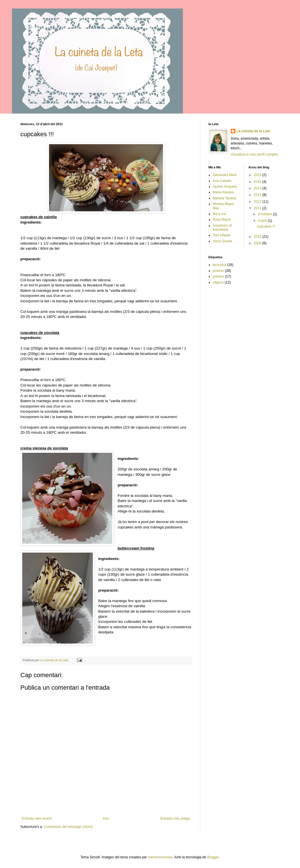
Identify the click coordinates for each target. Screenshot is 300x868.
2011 (258, 208)
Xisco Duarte (223, 241)
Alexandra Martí (225, 175)
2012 (258, 202)
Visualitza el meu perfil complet (254, 154)
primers (219, 276)
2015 (258, 182)
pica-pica (220, 265)
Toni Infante (222, 235)
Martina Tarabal (225, 198)
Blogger (213, 857)
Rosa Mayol (222, 220)
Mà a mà (220, 214)
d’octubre (265, 214)
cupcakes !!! (266, 226)
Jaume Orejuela (225, 187)
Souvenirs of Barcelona (222, 228)
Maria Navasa (223, 192)
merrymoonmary (160, 857)
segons (218, 282)
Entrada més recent (37, 819)
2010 (258, 237)
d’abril (263, 221)
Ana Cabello (222, 181)
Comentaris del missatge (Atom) (68, 827)
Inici (106, 819)
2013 (258, 195)
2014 (258, 188)
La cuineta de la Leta (253, 131)
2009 (258, 243)
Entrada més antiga (175, 819)
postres (218, 271)
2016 (258, 175)
